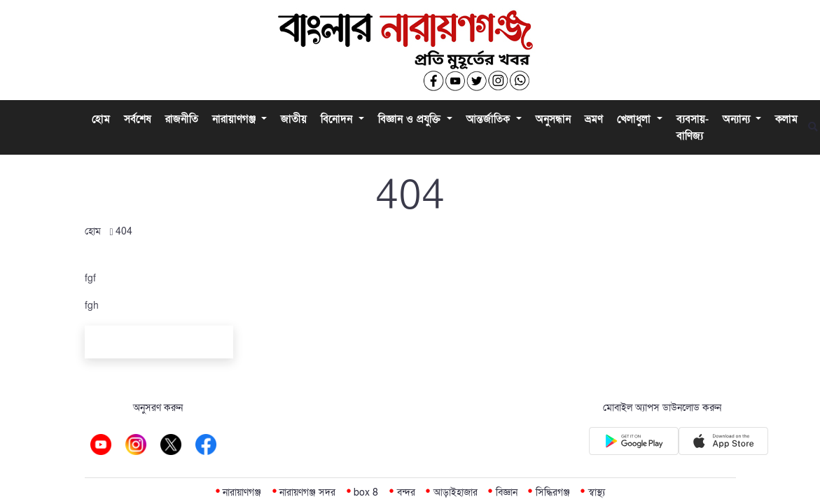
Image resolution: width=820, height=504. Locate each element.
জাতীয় (294, 119)
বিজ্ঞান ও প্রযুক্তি (411, 119)
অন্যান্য (738, 119)
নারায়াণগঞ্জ (236, 119)
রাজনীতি (182, 119)
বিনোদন (338, 119)
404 (124, 231)
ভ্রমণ (594, 119)
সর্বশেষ (138, 119)
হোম (101, 119)
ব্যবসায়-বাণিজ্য (693, 127)
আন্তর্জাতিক (490, 119)
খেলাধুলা (635, 119)
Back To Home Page (159, 344)
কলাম (786, 119)
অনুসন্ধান (553, 119)
